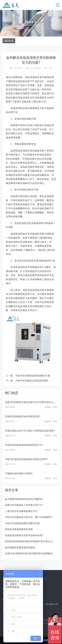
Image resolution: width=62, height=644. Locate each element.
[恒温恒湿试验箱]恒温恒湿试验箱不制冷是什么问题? (32, 541)
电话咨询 (47, 640)
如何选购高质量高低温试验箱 (20, 547)
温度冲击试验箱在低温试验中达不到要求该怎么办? (31, 402)
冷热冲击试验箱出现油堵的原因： (33, 381)
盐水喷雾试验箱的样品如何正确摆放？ (25, 499)
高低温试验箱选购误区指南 (19, 529)
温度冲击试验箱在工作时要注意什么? (24, 505)
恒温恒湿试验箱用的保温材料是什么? (24, 445)
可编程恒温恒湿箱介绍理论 (19, 473)
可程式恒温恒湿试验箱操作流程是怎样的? (26, 459)
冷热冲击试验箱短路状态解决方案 (33, 376)
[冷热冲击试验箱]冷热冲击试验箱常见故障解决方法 (31, 553)
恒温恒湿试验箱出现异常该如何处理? (24, 535)
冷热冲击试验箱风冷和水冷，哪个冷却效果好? (29, 517)
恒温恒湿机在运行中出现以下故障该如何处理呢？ (30, 431)
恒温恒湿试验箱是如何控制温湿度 (22, 416)
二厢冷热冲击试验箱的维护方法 (21, 511)
